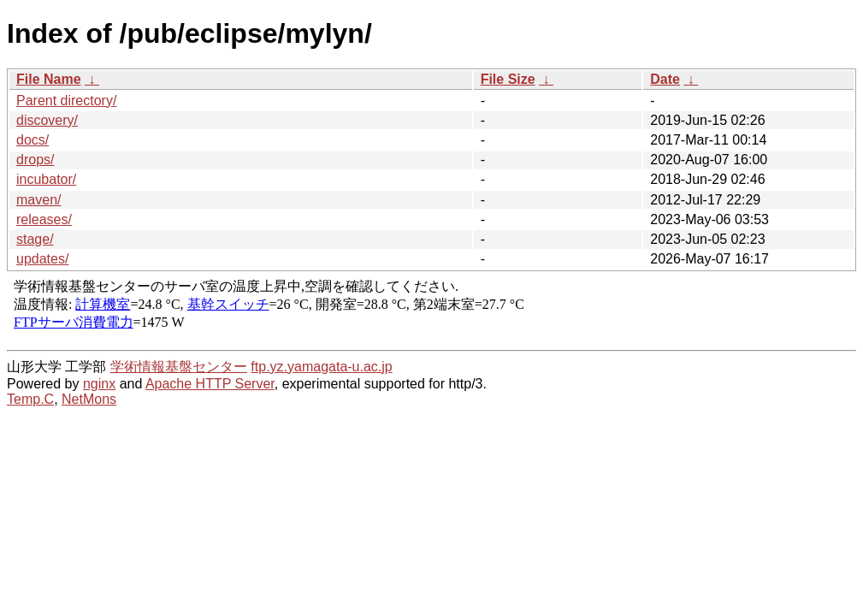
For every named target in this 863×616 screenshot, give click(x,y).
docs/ (33, 140)
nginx (99, 384)
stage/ (35, 239)
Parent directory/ (66, 101)
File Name (49, 79)
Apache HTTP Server (210, 384)
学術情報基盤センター (179, 367)
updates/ (42, 259)
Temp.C (30, 399)
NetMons (89, 399)
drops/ (35, 160)
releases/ (44, 219)
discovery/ (47, 120)
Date (665, 79)
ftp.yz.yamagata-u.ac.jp (321, 367)
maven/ (38, 200)
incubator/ (46, 179)
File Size (508, 79)
